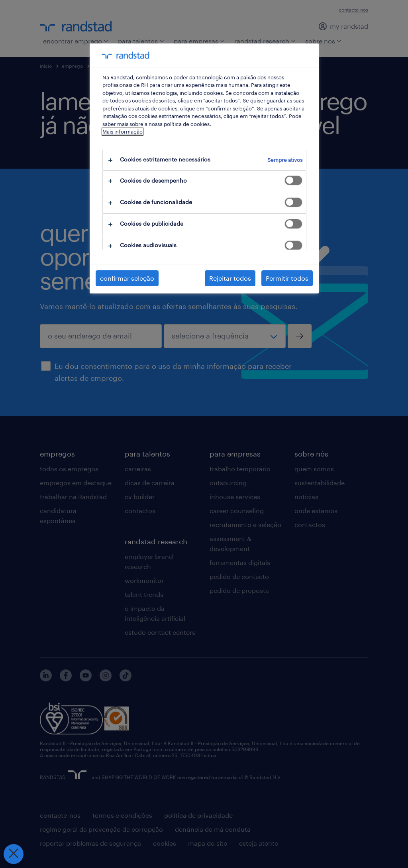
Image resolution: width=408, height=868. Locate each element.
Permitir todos (287, 278)
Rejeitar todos (230, 278)
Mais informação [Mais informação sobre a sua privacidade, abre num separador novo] (123, 132)
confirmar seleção (127, 278)
